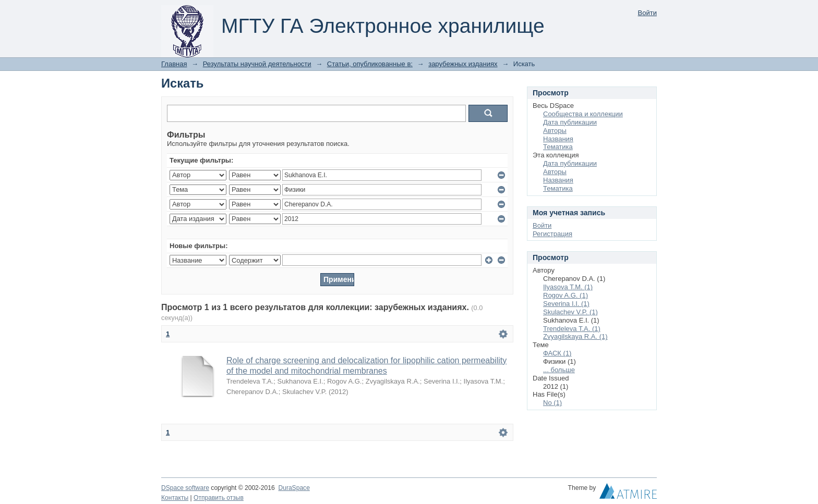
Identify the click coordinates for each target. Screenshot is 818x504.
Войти (647, 13)
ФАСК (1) (557, 353)
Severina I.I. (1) (566, 304)
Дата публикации (570, 122)
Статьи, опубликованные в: (370, 64)
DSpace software (185, 488)
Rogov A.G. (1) (566, 295)
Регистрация (552, 234)
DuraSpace (294, 488)
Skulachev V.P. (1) (570, 312)
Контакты (175, 498)
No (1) (552, 403)
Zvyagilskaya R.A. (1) (575, 336)
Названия (558, 139)
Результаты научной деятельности (257, 64)
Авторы (555, 131)
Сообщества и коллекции (583, 114)
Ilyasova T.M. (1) (568, 287)
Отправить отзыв (219, 498)
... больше (559, 370)
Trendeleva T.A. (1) (572, 329)
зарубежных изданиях (463, 64)
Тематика (558, 147)
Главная (174, 64)
